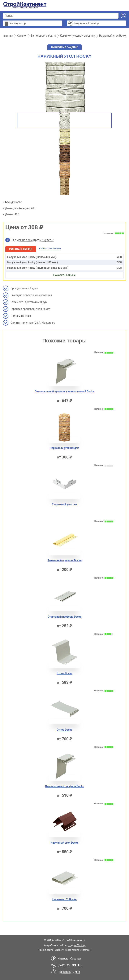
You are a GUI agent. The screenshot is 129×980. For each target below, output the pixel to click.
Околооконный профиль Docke (64, 786)
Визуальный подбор (86, 23)
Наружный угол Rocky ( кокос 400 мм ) (64, 257)
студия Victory (77, 945)
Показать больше (64, 275)
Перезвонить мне (69, 972)
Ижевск (63, 959)
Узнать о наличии (50, 248)
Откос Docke (64, 730)
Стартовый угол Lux (64, 504)
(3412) (70, 965)
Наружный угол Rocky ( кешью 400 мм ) (64, 262)
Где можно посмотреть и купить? (33, 240)
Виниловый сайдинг (64, 47)
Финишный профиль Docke (64, 560)
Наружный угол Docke (64, 843)
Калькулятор (18, 23)
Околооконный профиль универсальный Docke (64, 391)
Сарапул (76, 959)
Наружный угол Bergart (64, 448)
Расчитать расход (21, 249)
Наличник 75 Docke (64, 899)
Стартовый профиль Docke (64, 617)
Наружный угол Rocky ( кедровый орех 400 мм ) (64, 268)
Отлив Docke (64, 673)
